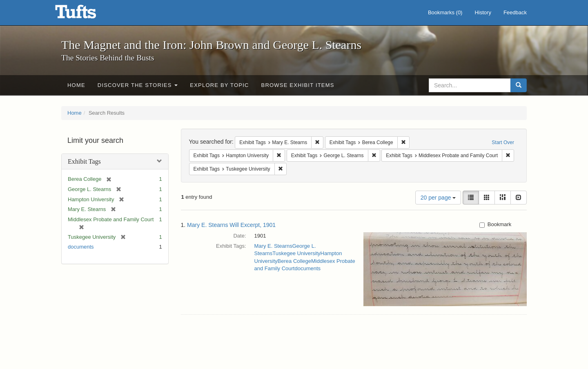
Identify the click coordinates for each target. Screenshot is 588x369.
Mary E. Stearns (273, 246)
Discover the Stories (138, 85)
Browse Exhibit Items (298, 85)
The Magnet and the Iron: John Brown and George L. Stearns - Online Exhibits (86, 14)
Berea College (294, 261)
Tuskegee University (296, 253)
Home (76, 85)
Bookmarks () (445, 12)
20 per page (438, 198)
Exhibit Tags (84, 161)
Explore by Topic (219, 85)
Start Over (503, 142)
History (483, 12)
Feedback (515, 12)
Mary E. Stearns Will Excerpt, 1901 (231, 225)
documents (81, 247)
